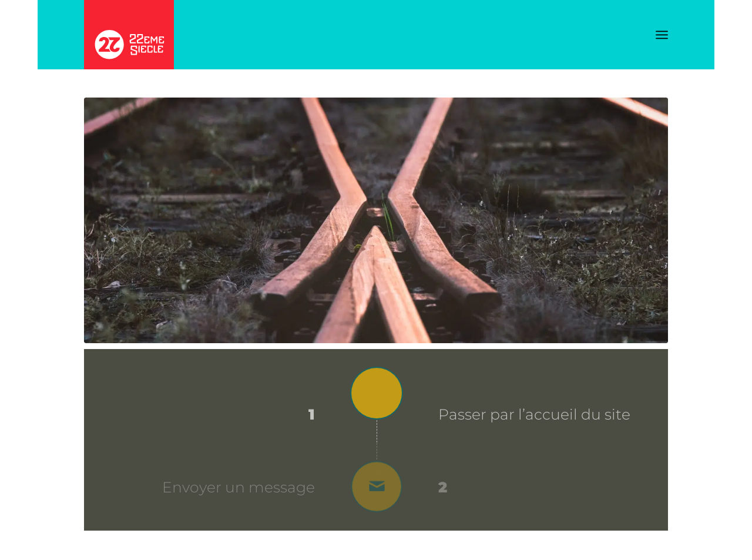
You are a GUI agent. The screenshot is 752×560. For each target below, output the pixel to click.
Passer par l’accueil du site (534, 414)
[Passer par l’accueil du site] (377, 396)
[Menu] (662, 35)
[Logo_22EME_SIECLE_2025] (129, 35)
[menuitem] (662, 35)
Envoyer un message (239, 487)
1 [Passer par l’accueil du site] (312, 415)
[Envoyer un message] (377, 487)
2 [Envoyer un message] (443, 488)
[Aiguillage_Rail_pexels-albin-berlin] (376, 220)
